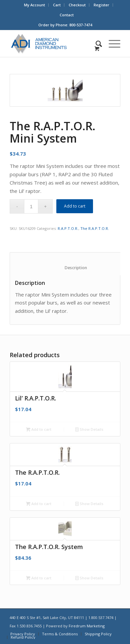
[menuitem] (35, 5)
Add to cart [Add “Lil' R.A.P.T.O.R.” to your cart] (39, 429)
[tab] (68, 264)
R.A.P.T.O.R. (68, 228)
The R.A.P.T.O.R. (95, 228)
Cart (57, 5)
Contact (67, 15)
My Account (34, 5)
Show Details (89, 429)
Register (101, 5)
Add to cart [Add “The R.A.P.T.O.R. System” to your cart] (39, 578)
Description (69, 268)
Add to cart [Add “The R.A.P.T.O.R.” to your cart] (39, 504)
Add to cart (75, 206)
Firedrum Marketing (87, 626)
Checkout (77, 5)
